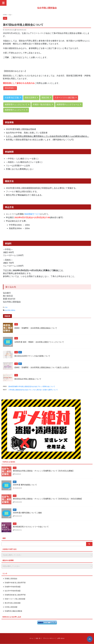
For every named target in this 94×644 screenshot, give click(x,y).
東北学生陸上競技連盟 (13, 603)
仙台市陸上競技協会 (47, 8)
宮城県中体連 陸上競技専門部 (15, 583)
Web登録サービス (32, 214)
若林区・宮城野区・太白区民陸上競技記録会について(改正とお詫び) (42, 367)
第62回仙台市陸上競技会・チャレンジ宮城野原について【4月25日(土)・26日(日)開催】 (48, 499)
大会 (6, 307)
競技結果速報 (10, 88)
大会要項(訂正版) (13, 98)
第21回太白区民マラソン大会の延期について (32, 356)
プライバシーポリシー (49, 638)
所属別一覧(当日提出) (43, 104)
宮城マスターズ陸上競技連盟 (15, 599)
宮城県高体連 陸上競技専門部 (15, 595)
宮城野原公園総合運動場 (13, 611)
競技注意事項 (31, 98)
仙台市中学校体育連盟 (13, 591)
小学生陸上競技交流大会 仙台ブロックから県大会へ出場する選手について (33, 390)
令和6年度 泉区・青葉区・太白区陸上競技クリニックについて (39, 342)
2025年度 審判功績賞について (25, 485)
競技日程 (46, 98)
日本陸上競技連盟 (11, 607)
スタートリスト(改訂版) (66, 98)
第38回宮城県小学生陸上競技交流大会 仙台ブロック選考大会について (32, 386)
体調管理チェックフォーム (69, 104)
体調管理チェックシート (16, 110)
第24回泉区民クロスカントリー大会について (31, 527)
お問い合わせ (61, 638)
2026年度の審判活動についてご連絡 (27, 513)
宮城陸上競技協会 (11, 579)
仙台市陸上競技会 (10, 310)
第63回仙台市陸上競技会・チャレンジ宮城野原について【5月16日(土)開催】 (44, 471)
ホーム (31, 638)
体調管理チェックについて (17, 104)
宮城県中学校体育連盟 (13, 587)
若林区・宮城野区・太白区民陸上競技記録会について (36, 328)
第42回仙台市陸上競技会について (28, 379)
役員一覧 (38, 638)
